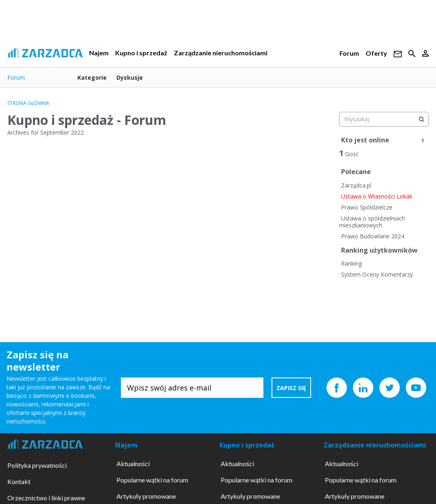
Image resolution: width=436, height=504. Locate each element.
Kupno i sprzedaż (141, 53)
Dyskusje (130, 77)
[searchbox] (384, 119)
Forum (349, 53)
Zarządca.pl (356, 185)
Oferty (376, 53)
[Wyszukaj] (421, 119)
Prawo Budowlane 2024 (373, 236)
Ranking (352, 263)
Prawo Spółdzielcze (367, 207)
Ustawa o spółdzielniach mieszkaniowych (372, 222)
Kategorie (92, 77)
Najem (99, 53)
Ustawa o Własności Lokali (377, 196)
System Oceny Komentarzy (377, 274)
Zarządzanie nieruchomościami (221, 53)
